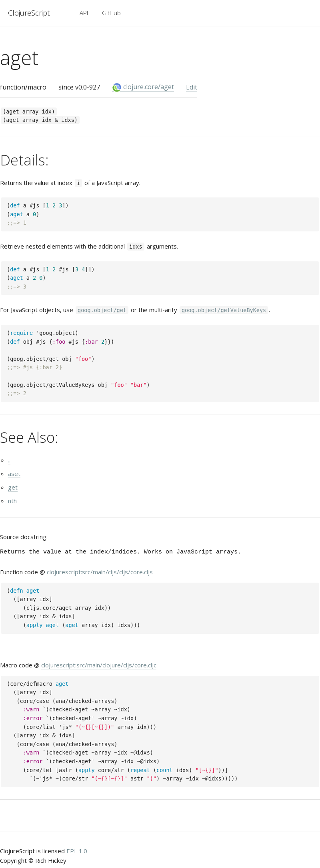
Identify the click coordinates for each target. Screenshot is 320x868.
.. (9, 460)
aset (14, 474)
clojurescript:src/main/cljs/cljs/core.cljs (100, 572)
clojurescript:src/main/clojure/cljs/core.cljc (99, 665)
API (84, 13)
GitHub (111, 13)
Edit (192, 87)
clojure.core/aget (143, 87)
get (13, 487)
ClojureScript (29, 13)
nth (12, 501)
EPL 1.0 (77, 851)
